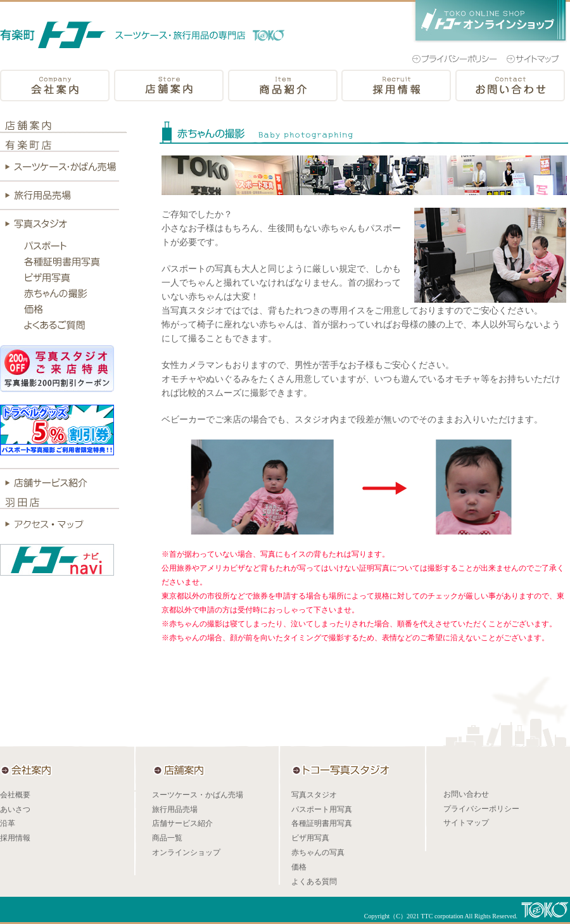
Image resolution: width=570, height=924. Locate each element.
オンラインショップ (186, 852)
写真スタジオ (314, 795)
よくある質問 (314, 882)
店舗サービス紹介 (182, 823)
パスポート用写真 (322, 809)
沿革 (8, 823)
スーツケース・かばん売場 (198, 795)
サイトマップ (466, 823)
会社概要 (15, 795)
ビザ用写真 (310, 838)
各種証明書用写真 (322, 823)
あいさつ (15, 809)
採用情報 (15, 838)
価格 (299, 867)
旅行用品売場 (175, 809)
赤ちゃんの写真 (318, 852)
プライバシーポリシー (481, 809)
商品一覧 (167, 838)
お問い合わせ (466, 794)
